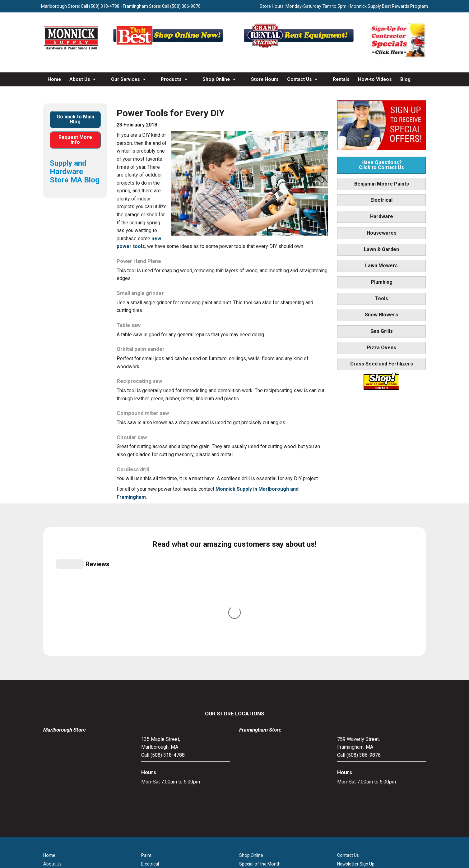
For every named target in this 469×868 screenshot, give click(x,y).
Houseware (153, 753)
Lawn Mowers (381, 266)
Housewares (382, 233)
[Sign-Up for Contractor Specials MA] (398, 56)
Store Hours (265, 79)
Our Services (125, 79)
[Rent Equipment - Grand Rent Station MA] (300, 48)
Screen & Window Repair (67, 753)
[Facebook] (228, 815)
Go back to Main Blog (75, 119)
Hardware (382, 216)
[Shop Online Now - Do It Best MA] (169, 48)
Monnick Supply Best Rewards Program (389, 6)
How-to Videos (375, 79)
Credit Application (257, 770)
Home (54, 79)
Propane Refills (58, 761)
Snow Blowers (381, 315)
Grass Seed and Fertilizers (382, 364)
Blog (405, 79)
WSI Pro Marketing (313, 847)
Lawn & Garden (381, 249)
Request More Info (75, 140)
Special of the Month (260, 735)
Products (171, 79)
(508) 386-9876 (185, 6)
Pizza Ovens (381, 348)
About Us (80, 79)
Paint (146, 727)
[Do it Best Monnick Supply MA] (235, 836)
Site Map (346, 770)
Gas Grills (382, 331)
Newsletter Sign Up (356, 735)
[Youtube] (241, 815)
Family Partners (353, 744)
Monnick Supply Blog (358, 761)
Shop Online (216, 79)
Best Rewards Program (262, 761)
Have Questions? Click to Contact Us (381, 165)
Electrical (381, 200)
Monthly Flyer (252, 744)
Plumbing (382, 282)
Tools (381, 299)
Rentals (341, 79)
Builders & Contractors (359, 753)
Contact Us (300, 79)
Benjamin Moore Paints (382, 184)
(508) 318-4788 (104, 6)
